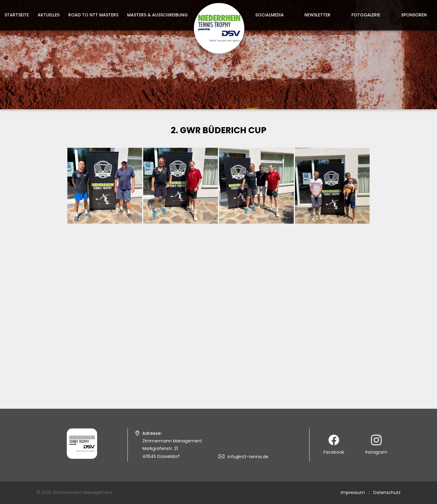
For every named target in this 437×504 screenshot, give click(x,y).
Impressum (353, 492)
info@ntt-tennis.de (248, 457)
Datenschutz (387, 492)
